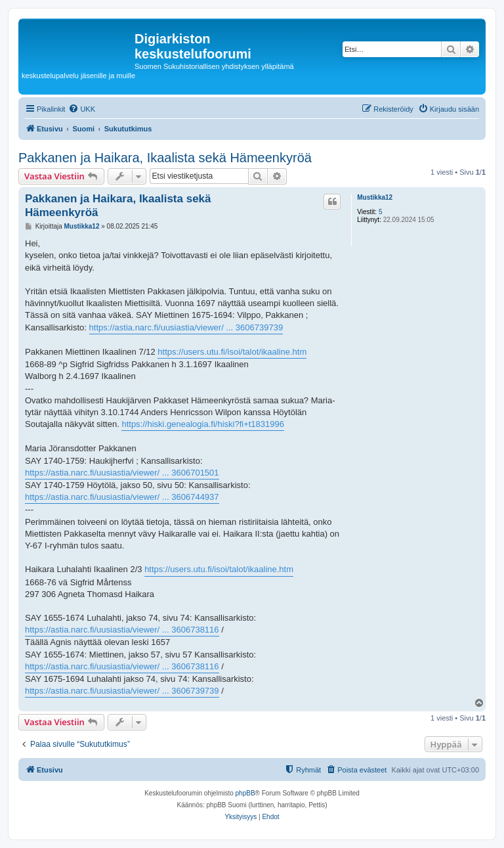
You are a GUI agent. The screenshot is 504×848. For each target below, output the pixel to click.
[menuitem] (82, 109)
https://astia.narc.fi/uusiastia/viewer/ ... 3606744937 (122, 497)
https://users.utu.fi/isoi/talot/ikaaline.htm (232, 352)
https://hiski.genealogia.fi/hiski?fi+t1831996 (203, 424)
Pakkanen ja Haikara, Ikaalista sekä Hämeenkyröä (165, 158)
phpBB (245, 793)
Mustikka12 (375, 197)
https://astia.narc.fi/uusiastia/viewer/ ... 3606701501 (122, 473)
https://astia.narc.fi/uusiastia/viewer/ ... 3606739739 (186, 327)
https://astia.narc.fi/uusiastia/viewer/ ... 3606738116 (122, 630)
